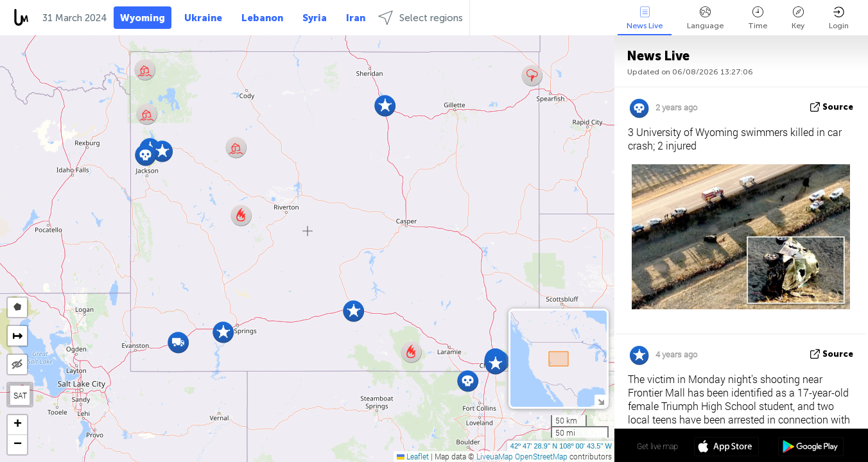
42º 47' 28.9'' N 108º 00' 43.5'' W (561, 446)
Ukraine (203, 18)
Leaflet (413, 456)
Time (758, 18)
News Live (645, 18)
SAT (20, 395)
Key (798, 18)
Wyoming (143, 18)
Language (705, 18)
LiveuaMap (495, 456)
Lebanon (262, 18)
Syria (315, 18)
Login (839, 18)
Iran (356, 18)
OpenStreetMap (541, 456)
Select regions (421, 18)
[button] (495, 364)
